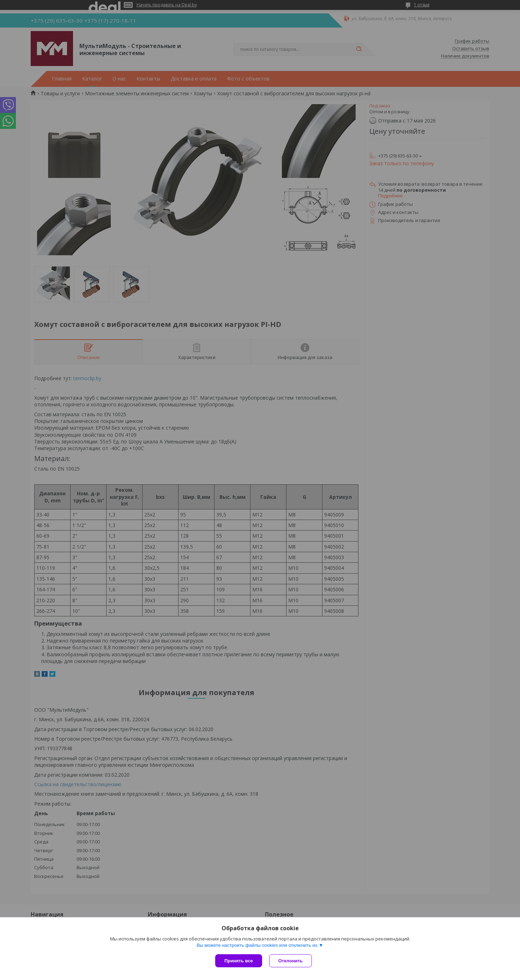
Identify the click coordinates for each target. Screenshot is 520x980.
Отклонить (291, 961)
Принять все (239, 961)
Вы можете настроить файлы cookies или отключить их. (258, 945)
